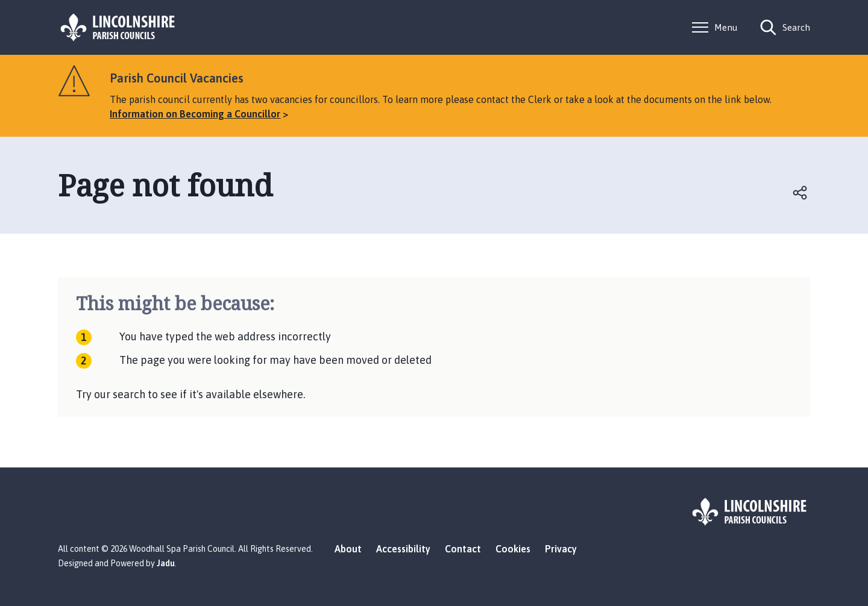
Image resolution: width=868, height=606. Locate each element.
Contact (463, 549)
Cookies (513, 549)
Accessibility (403, 549)
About (348, 549)
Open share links (800, 193)
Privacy (561, 549)
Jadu (166, 563)
